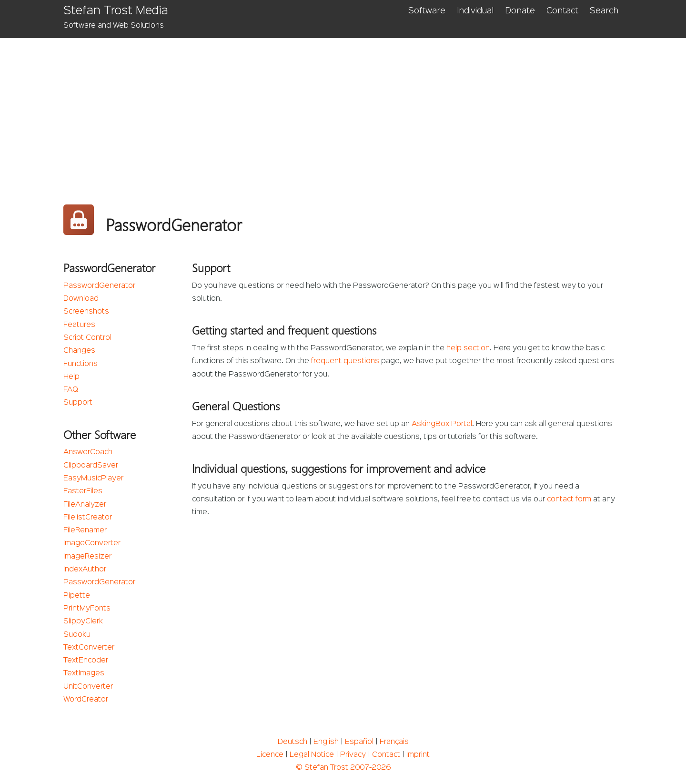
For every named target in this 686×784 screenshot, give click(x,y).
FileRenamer (85, 530)
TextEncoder (86, 661)
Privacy (353, 755)
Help (71, 377)
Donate (520, 11)
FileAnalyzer (85, 505)
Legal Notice (312, 755)
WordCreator (86, 700)
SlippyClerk (83, 621)
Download (81, 299)
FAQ (71, 390)
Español (359, 742)
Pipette (77, 596)
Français (394, 742)
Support (78, 403)
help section (468, 348)
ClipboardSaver (91, 466)
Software (427, 11)
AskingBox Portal (442, 424)
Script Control (87, 338)
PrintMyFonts (87, 609)
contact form (569, 499)
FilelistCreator (88, 518)
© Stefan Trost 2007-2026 (343, 768)
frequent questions (345, 361)
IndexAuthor (85, 570)
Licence (270, 755)
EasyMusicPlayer (93, 479)
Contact (562, 11)
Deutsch (293, 742)
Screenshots (86, 312)
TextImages (84, 673)
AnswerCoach (88, 452)
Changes (79, 351)
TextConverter (89, 648)
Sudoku (77, 635)
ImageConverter (92, 543)
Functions (81, 364)
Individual (475, 11)
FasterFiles (83, 491)
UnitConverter (88, 687)
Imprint (418, 755)
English (326, 742)
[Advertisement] (343, 110)
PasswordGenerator (99, 286)
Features (79, 325)
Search (604, 11)
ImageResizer (87, 557)
